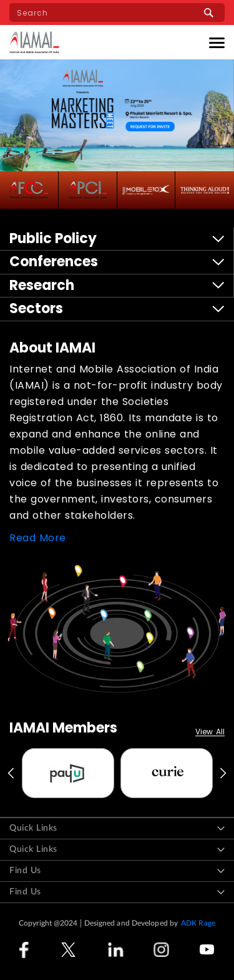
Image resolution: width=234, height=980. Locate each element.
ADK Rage (198, 923)
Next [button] (224, 773)
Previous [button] (10, 773)
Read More (38, 538)
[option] (68, 773)
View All (210, 732)
